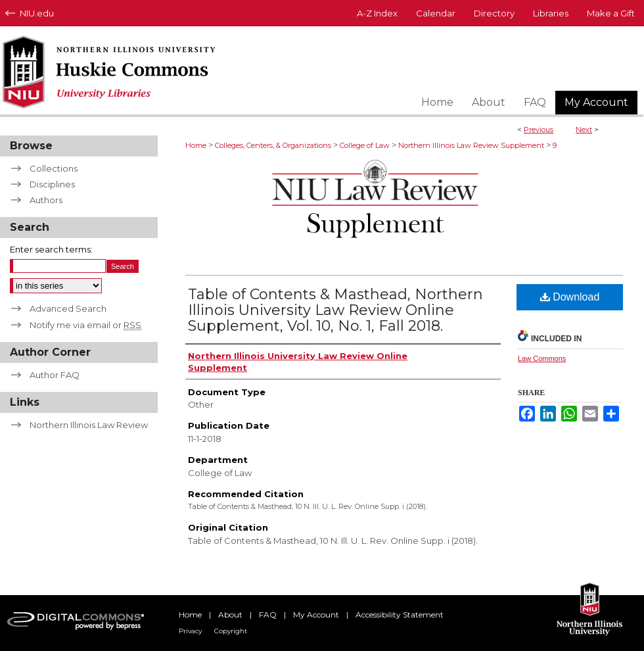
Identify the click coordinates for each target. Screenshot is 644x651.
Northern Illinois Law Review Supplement (471, 145)
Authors (46, 200)
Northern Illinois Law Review (89, 425)
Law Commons (542, 358)
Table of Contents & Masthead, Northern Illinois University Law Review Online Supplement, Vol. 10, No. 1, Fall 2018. (335, 310)
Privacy (190, 631)
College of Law (365, 145)
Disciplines (52, 184)
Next (584, 130)
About (230, 615)
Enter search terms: (51, 249)
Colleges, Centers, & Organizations (273, 145)
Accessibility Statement (400, 615)
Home (196, 145)
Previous (539, 130)
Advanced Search (68, 308)
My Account (316, 615)
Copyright (231, 631)
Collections (54, 168)
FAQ (268, 615)
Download (570, 297)
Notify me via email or (85, 325)
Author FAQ (55, 375)
